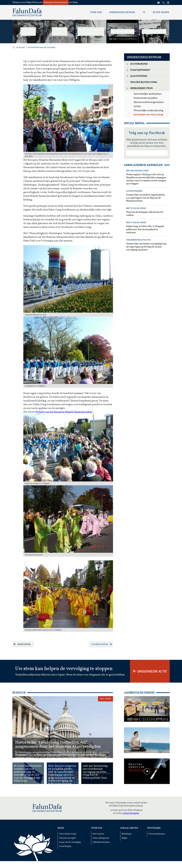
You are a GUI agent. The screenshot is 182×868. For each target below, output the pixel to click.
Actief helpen (65, 846)
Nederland (127, 834)
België (125, 838)
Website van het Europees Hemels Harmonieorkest (64, 412)
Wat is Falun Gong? (68, 834)
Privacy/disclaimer (157, 834)
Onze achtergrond (101, 838)
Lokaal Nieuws (129, 828)
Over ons (97, 828)
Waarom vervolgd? (68, 838)
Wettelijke (154, 828)
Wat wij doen (98, 834)
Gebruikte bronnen (101, 842)
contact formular (131, 813)
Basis (61, 828)
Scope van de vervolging (70, 842)
